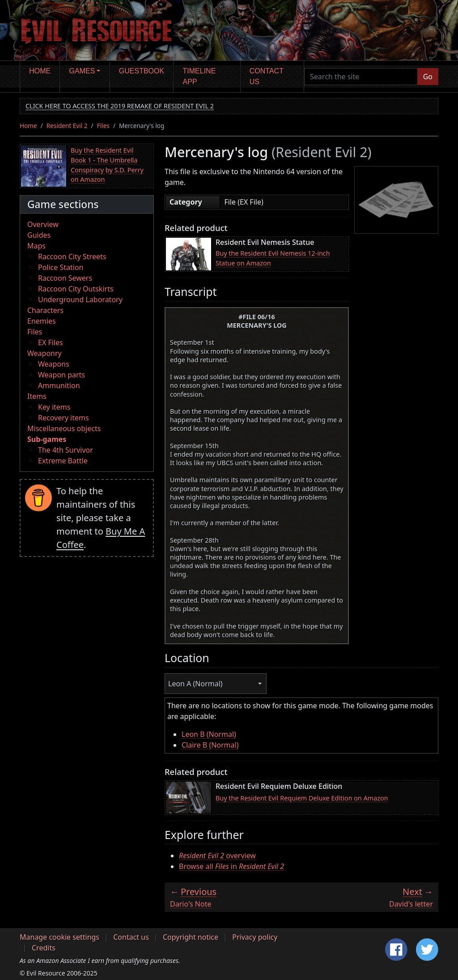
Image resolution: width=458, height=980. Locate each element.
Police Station (61, 267)
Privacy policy (255, 937)
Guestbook (142, 71)
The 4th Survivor (66, 450)
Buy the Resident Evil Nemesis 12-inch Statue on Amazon (273, 258)
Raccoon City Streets (72, 257)
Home (40, 71)
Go (428, 77)
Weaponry (45, 353)
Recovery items (64, 418)
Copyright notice (191, 937)
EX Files (51, 342)
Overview (43, 224)
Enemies (42, 321)
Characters (45, 310)
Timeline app (199, 76)
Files (103, 126)
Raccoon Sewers (65, 278)
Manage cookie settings (59, 937)
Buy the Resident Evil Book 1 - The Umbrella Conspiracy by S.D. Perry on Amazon (107, 165)
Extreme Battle (63, 461)
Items (37, 396)
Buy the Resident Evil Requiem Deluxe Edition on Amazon (302, 798)
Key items (54, 407)
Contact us (267, 76)
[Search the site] (361, 77)
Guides (39, 235)
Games (82, 71)
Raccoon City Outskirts (76, 289)
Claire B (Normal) (210, 745)
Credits (44, 948)
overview (217, 856)
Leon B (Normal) (209, 734)
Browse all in (231, 866)
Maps (36, 246)
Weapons (54, 364)
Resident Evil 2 (67, 126)
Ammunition (59, 385)
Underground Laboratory (80, 300)
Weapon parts (61, 375)
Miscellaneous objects (64, 428)
